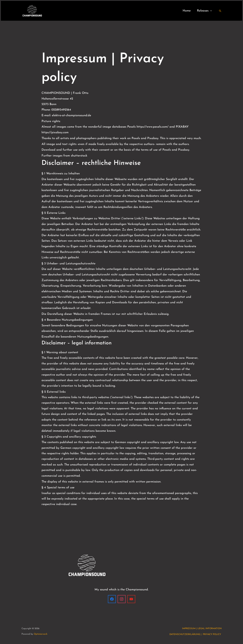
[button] (220, 11)
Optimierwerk (41, 634)
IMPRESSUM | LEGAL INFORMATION (202, 629)
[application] (211, 11)
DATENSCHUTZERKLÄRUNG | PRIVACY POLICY (196, 634)
